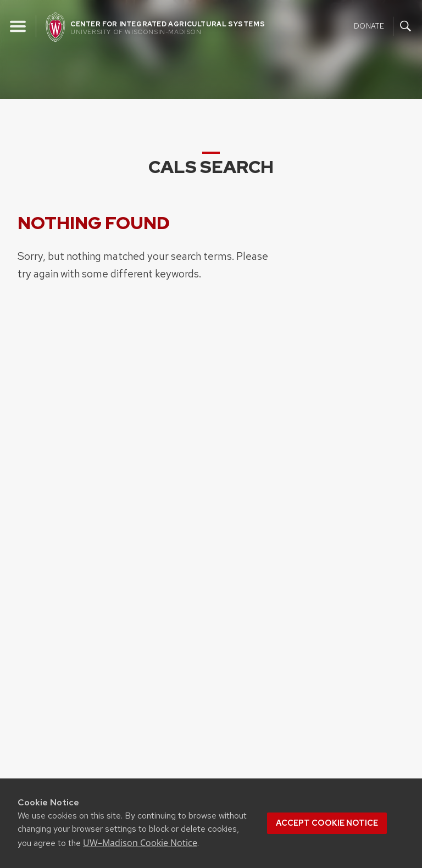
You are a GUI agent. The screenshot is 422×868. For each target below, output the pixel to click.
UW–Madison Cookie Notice (140, 843)
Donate (369, 26)
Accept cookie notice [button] (327, 823)
